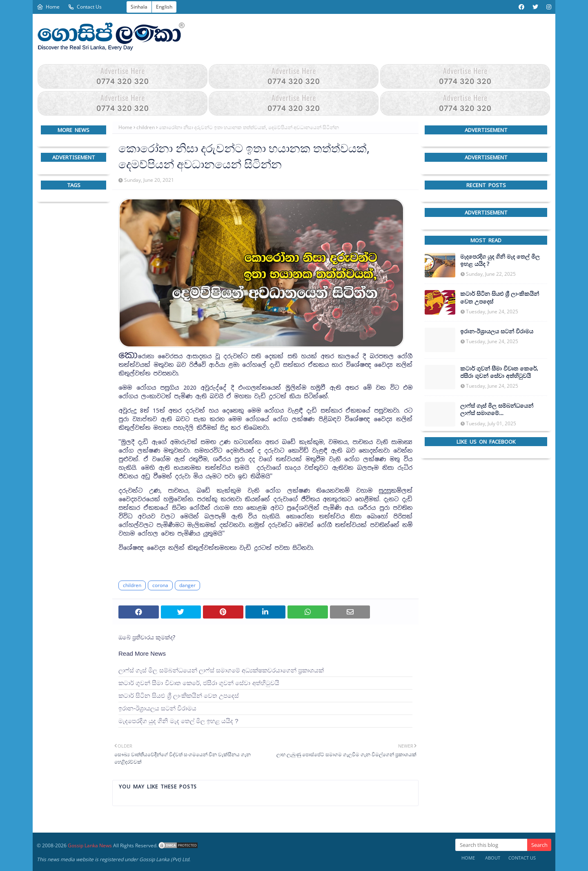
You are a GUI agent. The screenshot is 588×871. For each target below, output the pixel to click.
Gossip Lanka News (90, 845)
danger (187, 585)
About (493, 858)
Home (48, 7)
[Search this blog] (491, 845)
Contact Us (85, 7)
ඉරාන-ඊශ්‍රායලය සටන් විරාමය (157, 708)
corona (160, 585)
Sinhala (139, 7)
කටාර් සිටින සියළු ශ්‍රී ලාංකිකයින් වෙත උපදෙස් (179, 696)
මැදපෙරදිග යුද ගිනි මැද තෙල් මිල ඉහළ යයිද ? (178, 721)
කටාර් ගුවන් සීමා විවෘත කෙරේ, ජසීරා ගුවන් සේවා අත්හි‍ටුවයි (199, 683)
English (164, 7)
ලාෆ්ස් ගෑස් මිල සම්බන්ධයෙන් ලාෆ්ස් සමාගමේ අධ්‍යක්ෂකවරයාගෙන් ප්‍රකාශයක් (221, 670)
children (146, 127)
